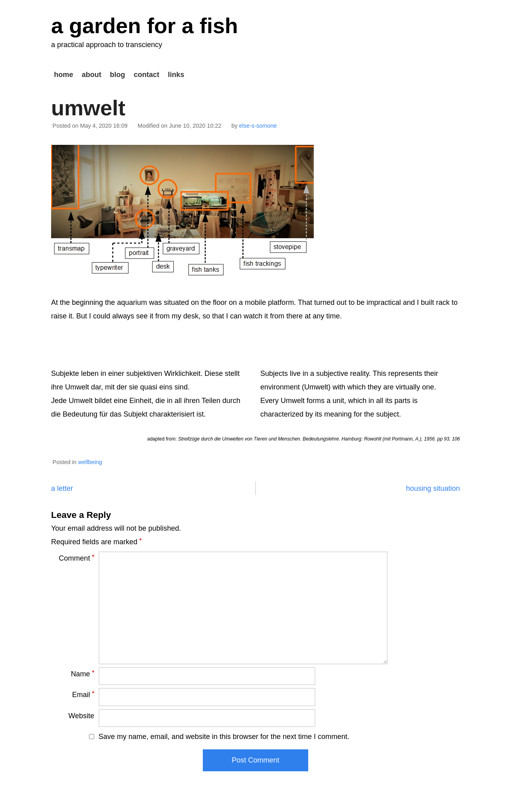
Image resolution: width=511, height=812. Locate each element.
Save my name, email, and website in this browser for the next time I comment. (224, 737)
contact (147, 75)
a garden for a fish (145, 26)
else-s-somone (258, 126)
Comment (76, 558)
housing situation (433, 488)
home (63, 75)
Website (81, 716)
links (176, 75)
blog (117, 75)
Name (82, 674)
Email (83, 694)
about (92, 75)
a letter (62, 488)
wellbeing (90, 462)
